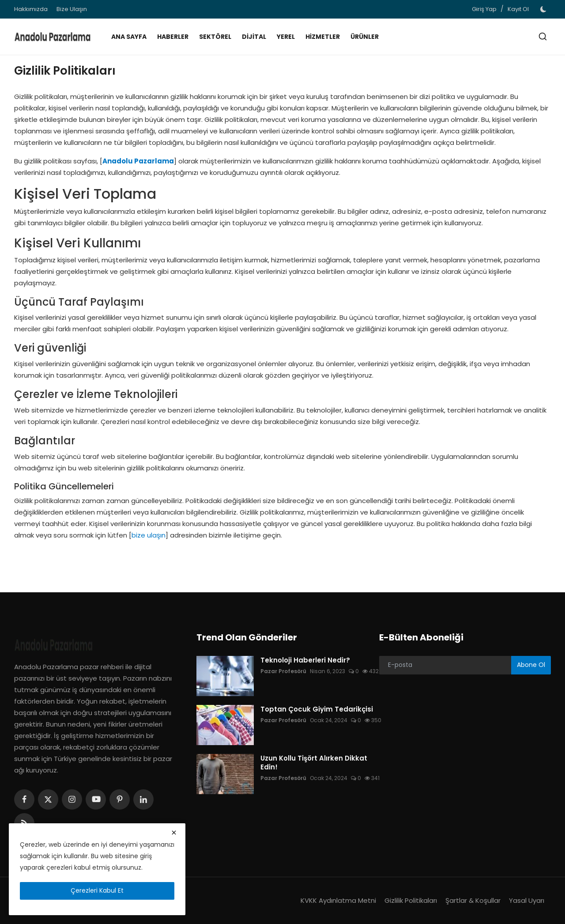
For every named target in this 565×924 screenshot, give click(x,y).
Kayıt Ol (518, 9)
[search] (543, 36)
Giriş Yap (484, 9)
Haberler (173, 37)
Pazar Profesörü (283, 671)
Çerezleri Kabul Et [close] (97, 890)
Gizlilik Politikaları (411, 900)
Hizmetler (323, 37)
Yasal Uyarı (527, 900)
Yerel (286, 37)
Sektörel (215, 37)
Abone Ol (531, 665)
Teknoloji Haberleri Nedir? (305, 660)
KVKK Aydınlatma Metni (338, 900)
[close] (174, 833)
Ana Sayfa (129, 37)
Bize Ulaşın (72, 9)
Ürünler (365, 37)
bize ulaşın (149, 535)
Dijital (254, 37)
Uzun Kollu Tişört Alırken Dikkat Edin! (314, 763)
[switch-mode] (544, 9)
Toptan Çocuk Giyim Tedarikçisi (317, 709)
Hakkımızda (31, 9)
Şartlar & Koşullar (473, 900)
